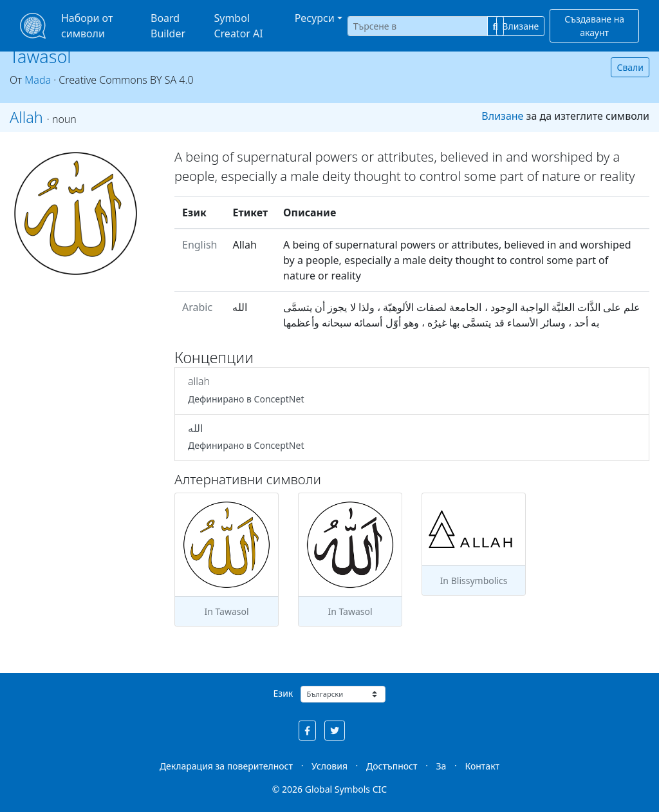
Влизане (520, 26)
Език (283, 693)
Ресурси (315, 18)
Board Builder (168, 26)
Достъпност (392, 766)
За (441, 766)
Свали (630, 67)
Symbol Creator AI (238, 26)
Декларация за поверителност (226, 766)
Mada (38, 80)
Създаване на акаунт (594, 26)
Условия (329, 766)
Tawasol (41, 56)
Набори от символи (87, 26)
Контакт (482, 766)
